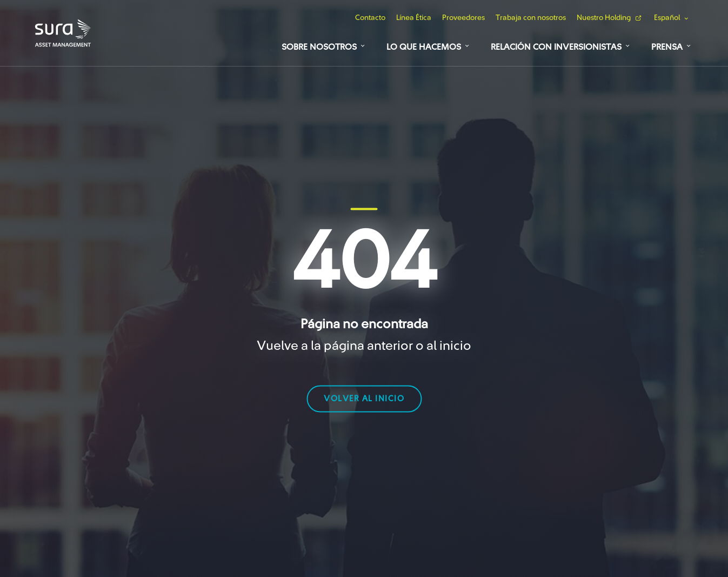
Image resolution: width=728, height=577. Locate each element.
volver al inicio (364, 398)
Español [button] (667, 18)
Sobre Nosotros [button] (319, 47)
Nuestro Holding (604, 18)
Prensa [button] (667, 47)
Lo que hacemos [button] (424, 47)
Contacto (370, 18)
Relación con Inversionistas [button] (556, 47)
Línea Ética (414, 18)
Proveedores (463, 18)
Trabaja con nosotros (531, 18)
